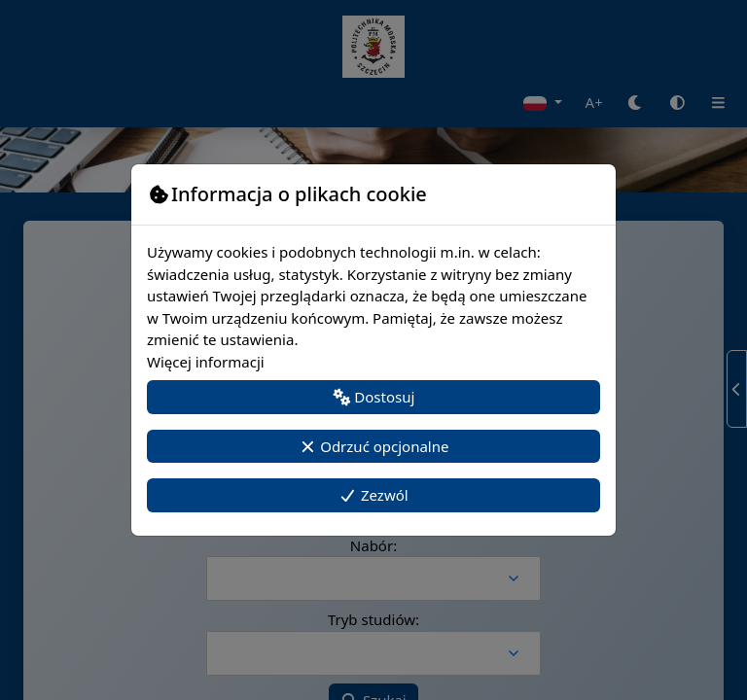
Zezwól (373, 495)
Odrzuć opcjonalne (374, 446)
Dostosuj (374, 397)
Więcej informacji (206, 362)
